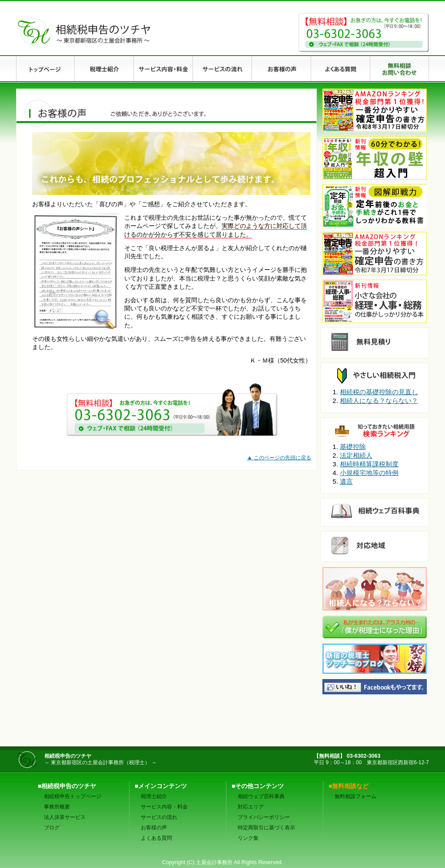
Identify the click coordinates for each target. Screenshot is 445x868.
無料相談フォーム (355, 796)
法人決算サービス (65, 817)
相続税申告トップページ (73, 796)
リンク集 (248, 838)
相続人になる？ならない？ (379, 401)
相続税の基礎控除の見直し (379, 392)
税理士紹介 (154, 796)
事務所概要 (57, 807)
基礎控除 (353, 447)
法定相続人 (356, 455)
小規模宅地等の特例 (369, 473)
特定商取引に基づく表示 (266, 828)
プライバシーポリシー (264, 817)
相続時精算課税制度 (369, 464)
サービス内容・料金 (164, 807)
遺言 (346, 481)
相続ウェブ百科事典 (261, 796)
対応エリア (251, 807)
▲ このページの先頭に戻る (279, 458)
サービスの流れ (159, 817)
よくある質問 (156, 838)
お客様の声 (154, 828)
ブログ (52, 828)
